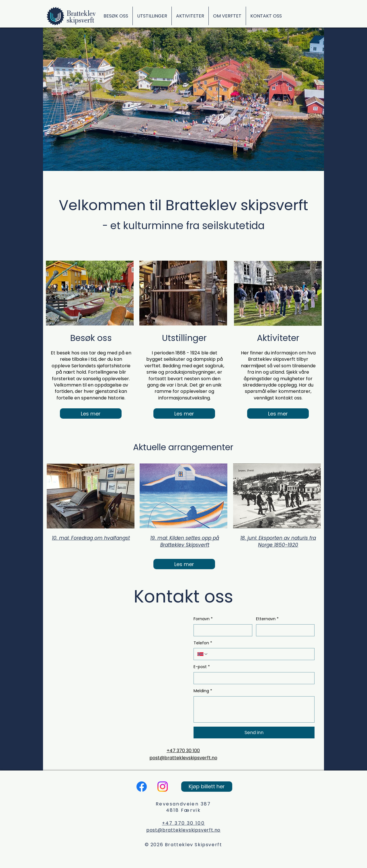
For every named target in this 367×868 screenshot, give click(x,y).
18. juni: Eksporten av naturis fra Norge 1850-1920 (278, 541)
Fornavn (203, 619)
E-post (202, 667)
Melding (203, 691)
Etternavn (267, 619)
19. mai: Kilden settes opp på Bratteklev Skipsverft (185, 541)
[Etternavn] (284, 630)
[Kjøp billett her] (207, 787)
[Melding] (254, 709)
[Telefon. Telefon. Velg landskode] (203, 654)
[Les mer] (91, 413)
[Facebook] (142, 787)
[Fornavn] (221, 630)
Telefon (203, 643)
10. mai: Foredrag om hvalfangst (91, 538)
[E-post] (252, 678)
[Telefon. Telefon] (259, 654)
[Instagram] (163, 787)
